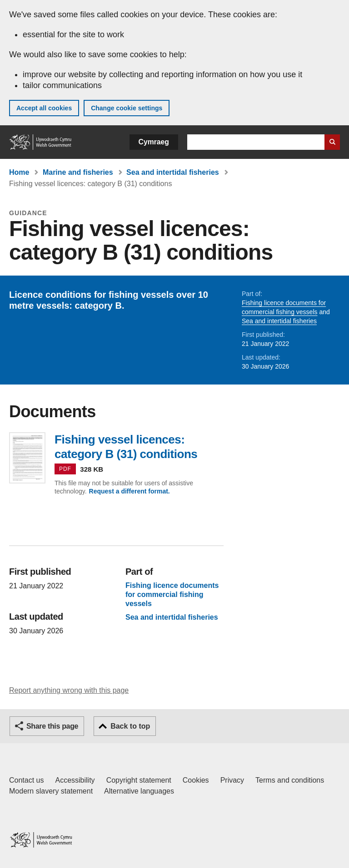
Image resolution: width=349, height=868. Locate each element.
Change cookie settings (127, 108)
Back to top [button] (130, 726)
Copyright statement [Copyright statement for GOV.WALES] (139, 780)
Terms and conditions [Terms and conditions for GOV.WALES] (290, 780)
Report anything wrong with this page (69, 690)
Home (19, 172)
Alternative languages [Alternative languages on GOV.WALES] (139, 791)
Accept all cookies (44, 108)
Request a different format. (130, 491)
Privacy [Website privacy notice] (232, 780)
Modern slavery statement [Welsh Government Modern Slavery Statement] (51, 791)
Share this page (52, 726)
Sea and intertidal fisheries (173, 172)
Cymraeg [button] (154, 142)
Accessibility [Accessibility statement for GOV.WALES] (75, 780)
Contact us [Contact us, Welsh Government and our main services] (26, 780)
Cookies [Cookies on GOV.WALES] (196, 780)
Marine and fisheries (78, 172)
